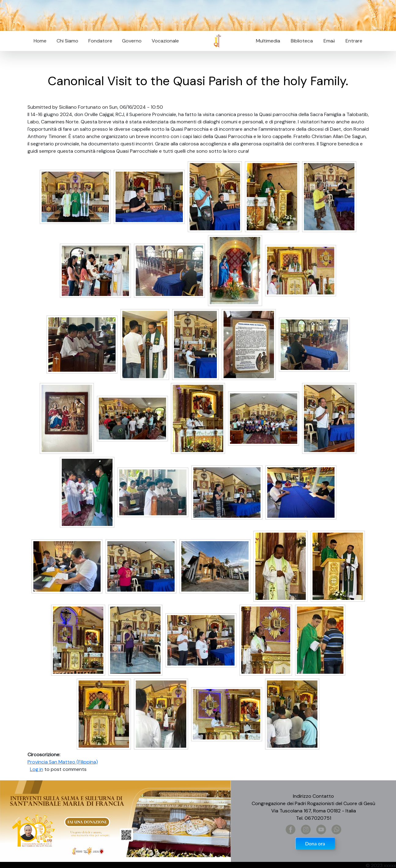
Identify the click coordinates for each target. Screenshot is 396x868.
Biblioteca (302, 41)
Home (40, 41)
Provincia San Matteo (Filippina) (63, 762)
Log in (37, 769)
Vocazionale (165, 41)
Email (327, 41)
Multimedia (268, 41)
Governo (132, 41)
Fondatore (100, 41)
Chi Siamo (67, 41)
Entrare (354, 41)
